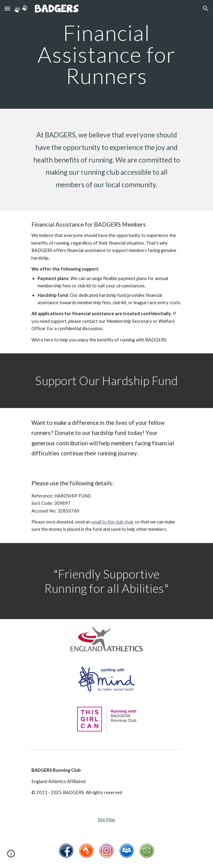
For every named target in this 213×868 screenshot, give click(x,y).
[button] (7, 8)
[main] (106, 54)
